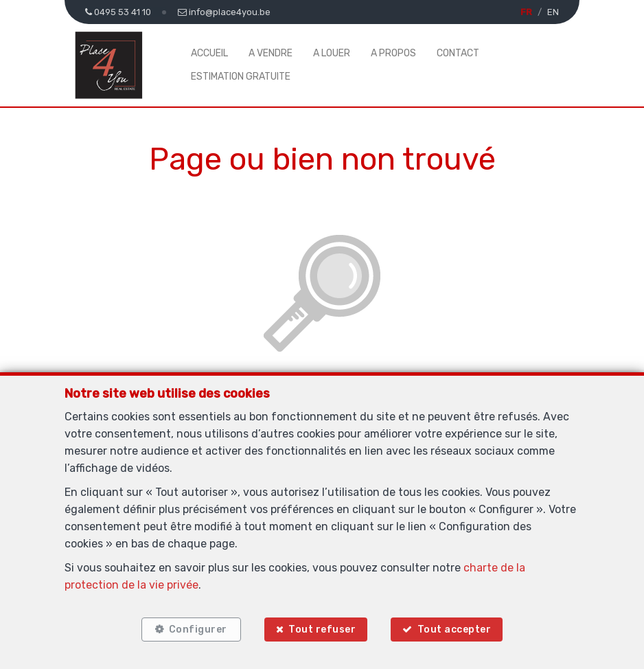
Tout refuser (322, 630)
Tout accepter (455, 630)
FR (526, 12)
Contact (458, 53)
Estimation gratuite (241, 77)
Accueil (209, 53)
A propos (393, 53)
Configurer (198, 630)
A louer (332, 53)
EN (553, 12)
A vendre (271, 53)
